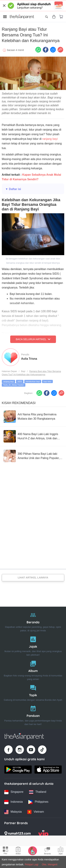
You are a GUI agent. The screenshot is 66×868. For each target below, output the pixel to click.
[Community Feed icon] (47, 851)
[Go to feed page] (22, 17)
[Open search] (46, 17)
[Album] (33, 670)
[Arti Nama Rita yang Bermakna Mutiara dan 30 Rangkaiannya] (33, 417)
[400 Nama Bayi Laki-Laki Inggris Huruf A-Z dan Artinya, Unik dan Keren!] (33, 436)
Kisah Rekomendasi (19, 403)
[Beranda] (33, 621)
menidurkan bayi (33, 381)
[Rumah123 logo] (17, 834)
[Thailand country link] (38, 792)
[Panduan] (33, 715)
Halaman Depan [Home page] (9, 371)
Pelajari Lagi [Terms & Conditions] (32, 864)
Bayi (23, 371)
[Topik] (33, 692)
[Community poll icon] (61, 851)
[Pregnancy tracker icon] (33, 851)
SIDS (20, 381)
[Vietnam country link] (36, 812)
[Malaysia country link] (13, 812)
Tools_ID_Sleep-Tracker (14, 385)
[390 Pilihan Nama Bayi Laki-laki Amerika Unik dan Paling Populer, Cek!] (33, 456)
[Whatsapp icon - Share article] (38, 50)
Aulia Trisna (29, 359)
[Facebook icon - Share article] (46, 50)
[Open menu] (5, 17)
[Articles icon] (18, 851)
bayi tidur (47, 381)
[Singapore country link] (14, 792)
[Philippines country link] (38, 802)
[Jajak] (33, 645)
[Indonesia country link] (13, 802)
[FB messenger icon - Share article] (53, 50)
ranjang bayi (50, 139)
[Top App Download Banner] (33, 6)
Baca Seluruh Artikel (33, 339)
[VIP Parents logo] (43, 834)
